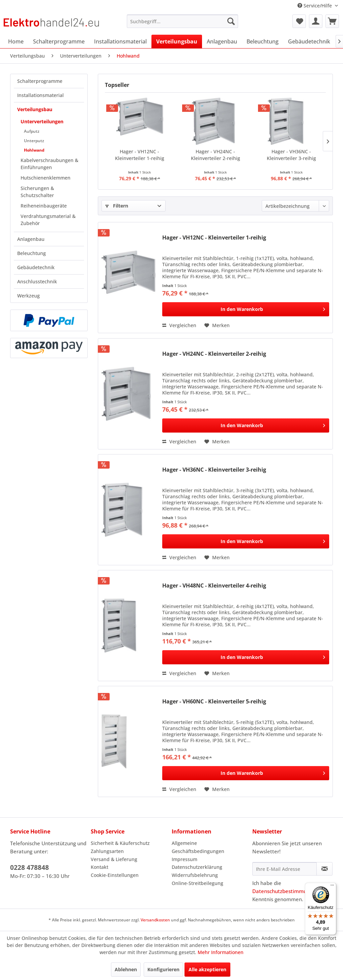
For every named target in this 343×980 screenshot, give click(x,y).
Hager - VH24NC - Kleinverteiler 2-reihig (216, 155)
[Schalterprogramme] (59, 41)
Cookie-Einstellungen (115, 875)
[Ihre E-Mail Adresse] (284, 869)
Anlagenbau (31, 239)
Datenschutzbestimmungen (285, 891)
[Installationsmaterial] (120, 41)
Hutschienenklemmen (46, 178)
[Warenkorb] (332, 21)
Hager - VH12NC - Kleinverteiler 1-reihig (140, 155)
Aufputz (32, 131)
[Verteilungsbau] (177, 41)
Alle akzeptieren (207, 969)
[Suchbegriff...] (183, 21)
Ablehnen (126, 969)
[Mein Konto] (316, 21)
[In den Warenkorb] (246, 309)
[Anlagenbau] (222, 41)
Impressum (184, 859)
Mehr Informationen (221, 952)
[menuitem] (183, 21)
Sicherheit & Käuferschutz (120, 843)
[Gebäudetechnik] (309, 41)
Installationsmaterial (40, 95)
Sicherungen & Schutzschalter (37, 192)
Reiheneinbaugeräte (44, 206)
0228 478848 (30, 867)
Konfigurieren (163, 969)
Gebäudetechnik (36, 267)
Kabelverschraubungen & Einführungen (49, 164)
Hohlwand (34, 150)
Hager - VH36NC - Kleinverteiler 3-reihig (291, 155)
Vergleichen (179, 325)
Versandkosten (155, 920)
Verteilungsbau (35, 109)
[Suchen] (231, 21)
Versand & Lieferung (114, 859)
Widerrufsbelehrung (195, 875)
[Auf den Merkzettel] (217, 325)
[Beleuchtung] (263, 41)
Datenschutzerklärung (197, 867)
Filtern (117, 206)
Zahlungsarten (107, 851)
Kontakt (99, 867)
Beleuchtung (32, 253)
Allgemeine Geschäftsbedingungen (198, 847)
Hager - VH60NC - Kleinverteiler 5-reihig (214, 702)
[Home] (16, 41)
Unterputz (34, 141)
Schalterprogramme (40, 81)
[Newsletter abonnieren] (324, 869)
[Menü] (332, 887)
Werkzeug (28, 296)
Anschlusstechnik (37, 281)
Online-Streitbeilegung (197, 883)
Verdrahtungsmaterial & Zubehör (48, 220)
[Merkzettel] (299, 21)
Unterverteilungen (42, 121)
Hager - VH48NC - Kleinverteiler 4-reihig (214, 586)
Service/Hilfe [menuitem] (315, 6)
